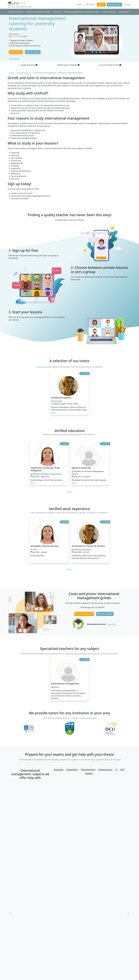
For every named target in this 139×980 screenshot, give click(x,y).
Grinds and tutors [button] (15, 12)
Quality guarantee (44, 367)
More (79, 4)
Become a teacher (33, 52)
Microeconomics (105, 770)
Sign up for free (16, 52)
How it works (14, 59)
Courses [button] (57, 12)
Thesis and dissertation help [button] (38, 12)
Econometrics (72, 770)
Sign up (101, 4)
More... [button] (54, 413)
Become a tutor (114, 4)
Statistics (89, 773)
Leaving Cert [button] (124, 12)
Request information (84, 614)
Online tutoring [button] (109, 12)
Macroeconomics (88, 770)
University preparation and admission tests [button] (81, 12)
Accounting (59, 770)
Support (91, 4)
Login (127, 4)
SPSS (122, 770)
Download (112, 624)
